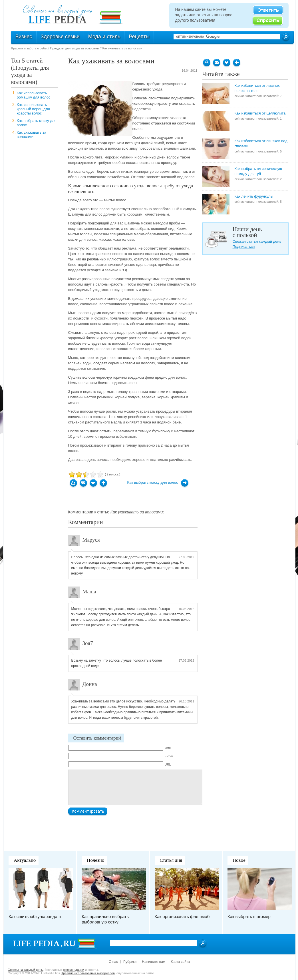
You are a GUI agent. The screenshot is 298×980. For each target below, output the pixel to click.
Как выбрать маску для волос (153, 482)
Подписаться (244, 247)
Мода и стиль (104, 37)
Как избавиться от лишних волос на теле (257, 88)
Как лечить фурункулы (254, 196)
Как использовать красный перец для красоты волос (33, 109)
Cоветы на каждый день (25, 970)
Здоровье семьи (60, 37)
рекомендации (74, 970)
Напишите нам (154, 962)
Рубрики (130, 962)
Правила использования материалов (88, 973)
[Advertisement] (34, 160)
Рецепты (139, 37)
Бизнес (24, 37)
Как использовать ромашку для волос (34, 95)
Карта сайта (180, 962)
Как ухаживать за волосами (32, 134)
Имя (168, 748)
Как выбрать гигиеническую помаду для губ (258, 171)
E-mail (169, 756)
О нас (113, 962)
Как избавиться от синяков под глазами (261, 143)
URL (168, 764)
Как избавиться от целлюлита (260, 113)
